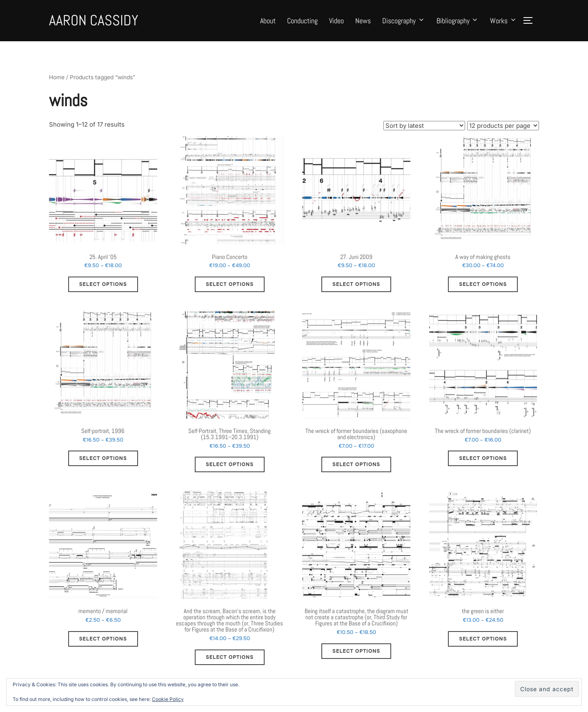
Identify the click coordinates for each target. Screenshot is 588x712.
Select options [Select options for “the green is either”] (483, 647)
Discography (404, 21)
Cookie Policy (168, 699)
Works (503, 21)
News (363, 21)
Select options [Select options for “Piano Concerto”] (230, 293)
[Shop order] (424, 134)
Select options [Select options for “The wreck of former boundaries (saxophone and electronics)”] (356, 473)
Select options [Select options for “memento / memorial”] (103, 647)
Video (336, 21)
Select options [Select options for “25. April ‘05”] (103, 293)
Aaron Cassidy (94, 20)
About (268, 21)
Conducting (302, 21)
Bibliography (458, 21)
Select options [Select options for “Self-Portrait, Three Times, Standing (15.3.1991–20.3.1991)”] (230, 473)
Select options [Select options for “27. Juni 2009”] (356, 293)
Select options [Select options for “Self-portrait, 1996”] (103, 467)
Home (57, 86)
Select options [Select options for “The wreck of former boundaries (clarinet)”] (483, 467)
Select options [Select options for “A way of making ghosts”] (483, 293)
